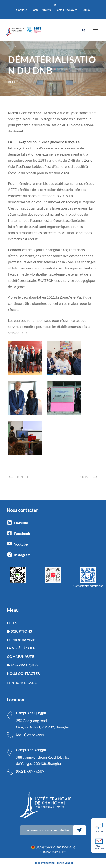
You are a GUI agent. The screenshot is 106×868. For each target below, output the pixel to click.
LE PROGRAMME (21, 640)
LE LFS (12, 623)
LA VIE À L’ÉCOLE (21, 648)
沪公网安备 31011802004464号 (56, 847)
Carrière (22, 10)
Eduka (86, 10)
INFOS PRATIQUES (23, 665)
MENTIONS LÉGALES (22, 683)
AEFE (12, 82)
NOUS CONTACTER (23, 673)
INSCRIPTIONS (19, 631)
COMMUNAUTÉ (20, 656)
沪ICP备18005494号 (53, 852)
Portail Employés (66, 10)
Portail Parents (41, 10)
